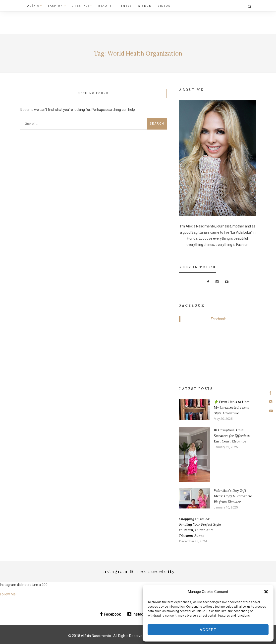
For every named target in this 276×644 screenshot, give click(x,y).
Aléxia (35, 6)
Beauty (105, 6)
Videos (164, 6)
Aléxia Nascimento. (96, 636)
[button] (266, 592)
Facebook (218, 319)
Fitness (125, 6)
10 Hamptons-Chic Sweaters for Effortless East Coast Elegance (232, 436)
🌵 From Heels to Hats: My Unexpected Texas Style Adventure (232, 407)
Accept (208, 630)
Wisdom (145, 6)
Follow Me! (8, 594)
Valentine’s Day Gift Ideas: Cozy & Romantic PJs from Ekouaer (233, 496)
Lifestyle (82, 6)
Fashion (57, 6)
